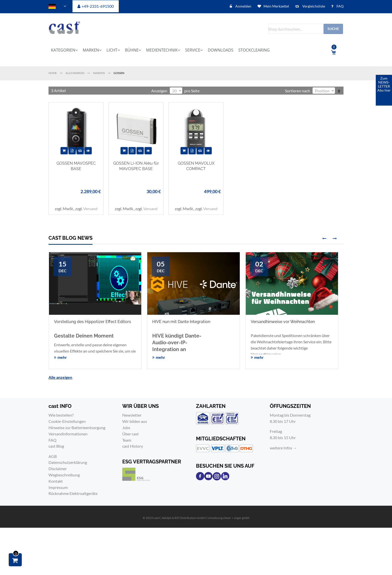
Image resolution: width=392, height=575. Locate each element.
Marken (99, 73)
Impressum (58, 487)
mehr (62, 357)
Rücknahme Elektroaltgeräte (73, 493)
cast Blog (56, 446)
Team (127, 440)
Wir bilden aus (135, 421)
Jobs (126, 427)
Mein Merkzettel (276, 6)
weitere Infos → (283, 448)
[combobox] (305, 29)
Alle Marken (75, 73)
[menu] (182, 50)
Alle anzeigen (60, 377)
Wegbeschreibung (64, 475)
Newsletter (132, 415)
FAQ (340, 6)
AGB (53, 456)
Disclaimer (58, 469)
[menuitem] (66, 50)
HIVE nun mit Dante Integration (181, 322)
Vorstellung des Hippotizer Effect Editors (92, 322)
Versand (90, 209)
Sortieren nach (297, 91)
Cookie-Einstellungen (67, 421)
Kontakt (56, 481)
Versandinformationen (68, 434)
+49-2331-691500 (98, 6)
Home (53, 73)
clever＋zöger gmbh (236, 518)
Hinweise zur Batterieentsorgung (77, 427)
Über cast (130, 434)
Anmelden (243, 6)
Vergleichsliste (313, 6)
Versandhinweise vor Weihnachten (283, 322)
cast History (133, 446)
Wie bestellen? (61, 415)
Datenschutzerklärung (68, 462)
